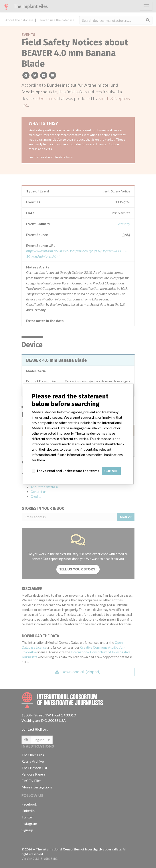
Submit (111, 471)
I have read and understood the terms (68, 471)
